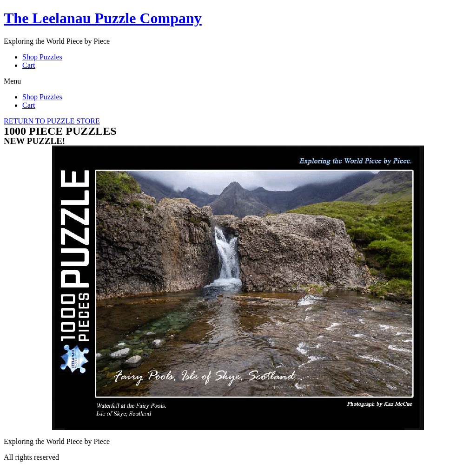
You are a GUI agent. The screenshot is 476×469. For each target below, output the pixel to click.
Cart (29, 65)
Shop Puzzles (42, 57)
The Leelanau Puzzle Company (103, 18)
